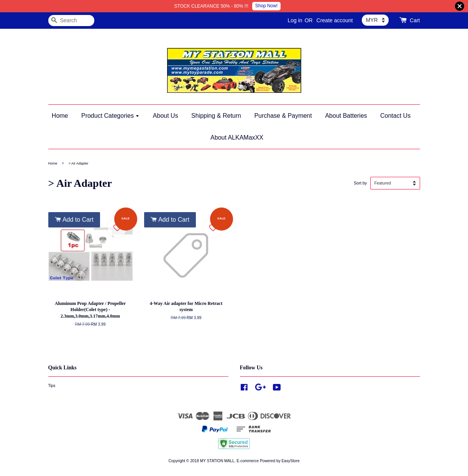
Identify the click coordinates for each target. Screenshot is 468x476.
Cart (415, 20)
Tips (52, 386)
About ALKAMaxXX (237, 138)
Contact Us (395, 116)
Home (60, 116)
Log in (295, 20)
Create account (335, 20)
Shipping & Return (216, 116)
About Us (166, 116)
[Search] (71, 21)
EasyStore (291, 461)
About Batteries (346, 116)
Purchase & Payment (283, 116)
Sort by (360, 183)
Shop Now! (267, 6)
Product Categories (110, 116)
